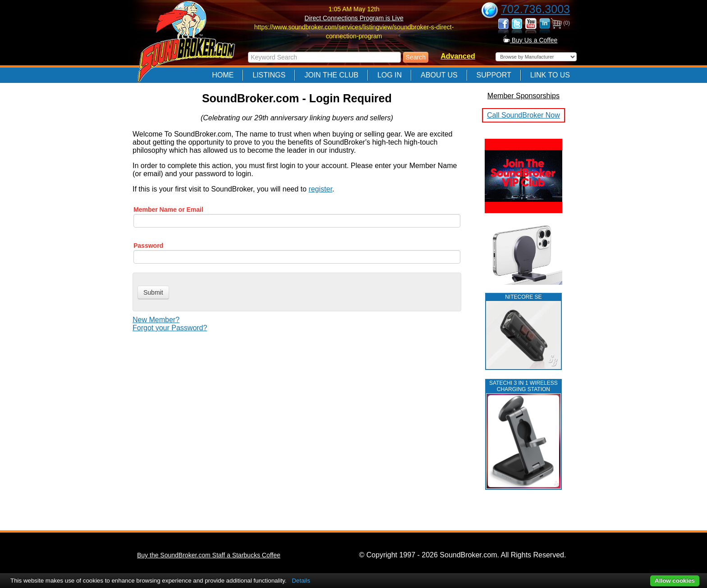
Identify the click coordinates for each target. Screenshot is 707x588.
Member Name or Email (168, 210)
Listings (269, 75)
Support (494, 75)
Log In (390, 75)
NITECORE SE (523, 297)
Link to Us (550, 75)
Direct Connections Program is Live (354, 18)
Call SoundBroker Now (523, 115)
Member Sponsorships (523, 96)
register (320, 189)
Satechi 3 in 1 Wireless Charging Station (523, 386)
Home (223, 75)
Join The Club (331, 75)
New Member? (156, 320)
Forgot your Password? (170, 328)
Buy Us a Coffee (530, 40)
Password (148, 246)
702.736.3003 (535, 9)
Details (301, 581)
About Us (439, 75)
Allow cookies (675, 581)
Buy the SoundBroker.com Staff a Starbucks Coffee (209, 555)
